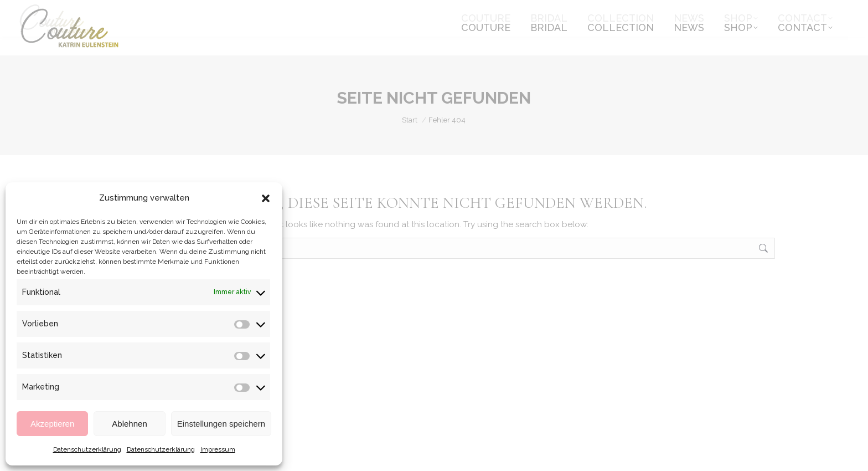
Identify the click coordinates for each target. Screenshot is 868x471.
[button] (266, 198)
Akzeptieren (52, 424)
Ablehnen (129, 424)
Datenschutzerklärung (87, 449)
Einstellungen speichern (221, 424)
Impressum (218, 449)
